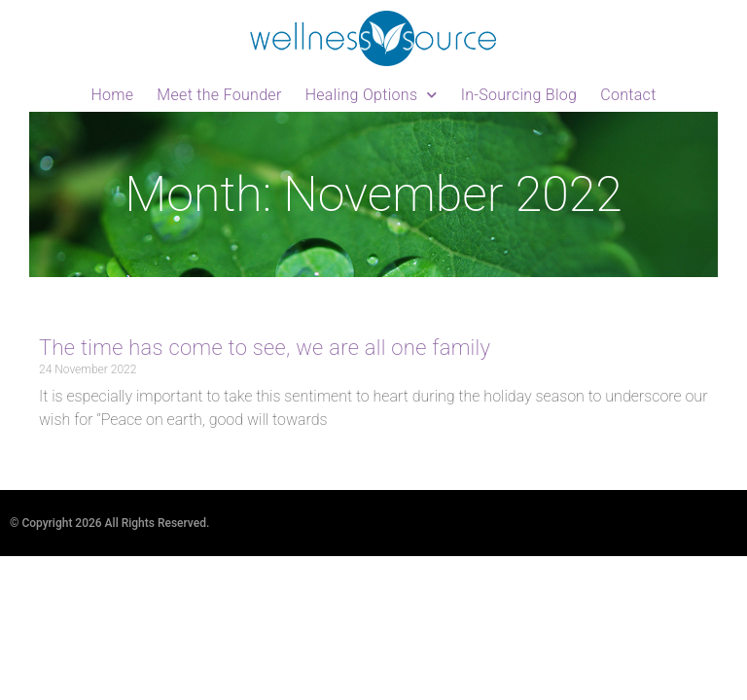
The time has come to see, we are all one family (265, 348)
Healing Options (372, 95)
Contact (628, 95)
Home (112, 95)
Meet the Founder (219, 95)
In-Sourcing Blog (519, 95)
